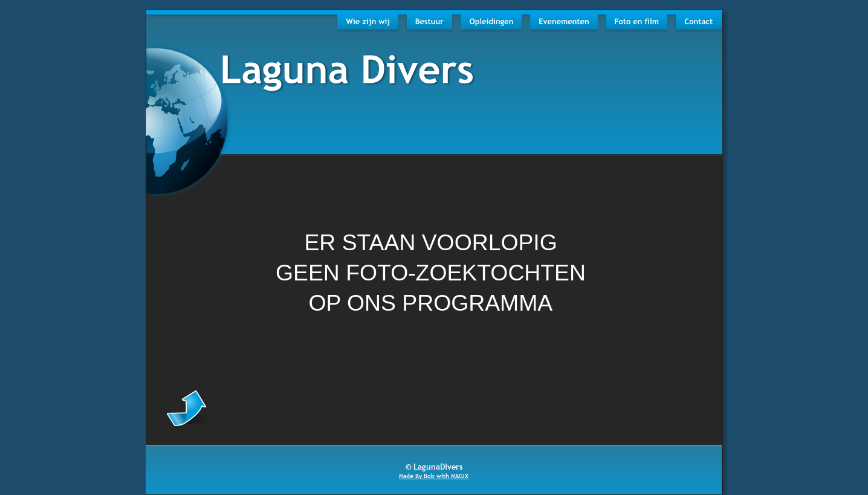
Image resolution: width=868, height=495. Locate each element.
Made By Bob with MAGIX (434, 476)
